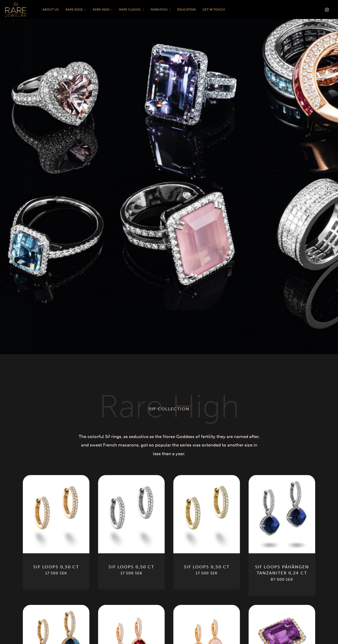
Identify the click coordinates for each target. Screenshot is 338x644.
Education (186, 9)
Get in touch (214, 9)
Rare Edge (74, 9)
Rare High (101, 9)
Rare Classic (130, 9)
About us (51, 9)
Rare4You (159, 9)
